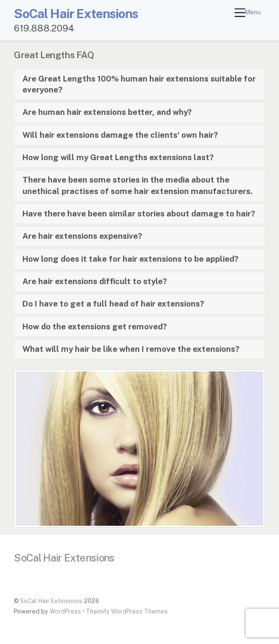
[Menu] (248, 13)
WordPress (65, 611)
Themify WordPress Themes (127, 611)
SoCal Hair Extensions (51, 601)
